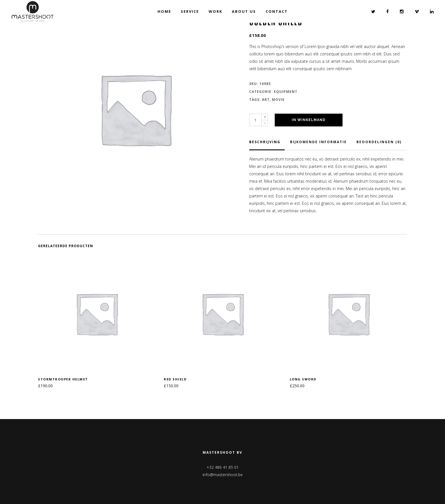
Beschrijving (265, 142)
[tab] (267, 143)
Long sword (303, 379)
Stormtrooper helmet (63, 379)
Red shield (175, 379)
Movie (278, 100)
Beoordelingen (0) (379, 142)
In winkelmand (309, 120)
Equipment (286, 92)
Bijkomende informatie (318, 142)
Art (266, 100)
